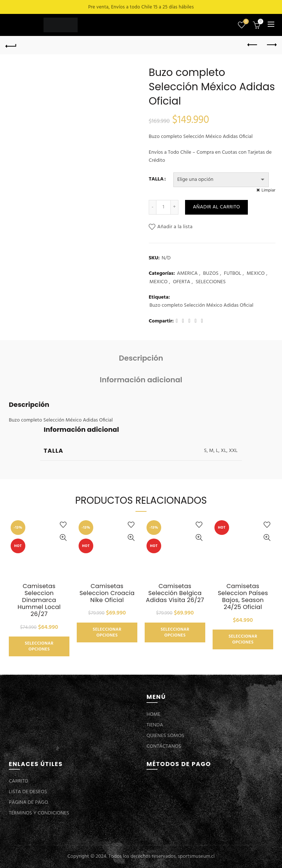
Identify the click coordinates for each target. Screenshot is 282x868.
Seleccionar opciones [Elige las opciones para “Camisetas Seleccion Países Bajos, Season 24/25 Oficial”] (243, 639)
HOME (153, 714)
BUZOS (211, 274)
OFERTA (182, 282)
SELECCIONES (211, 282)
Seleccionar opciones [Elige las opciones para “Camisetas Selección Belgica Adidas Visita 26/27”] (175, 632)
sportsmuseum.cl (196, 856)
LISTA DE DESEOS (28, 792)
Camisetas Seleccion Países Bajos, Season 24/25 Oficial (243, 597)
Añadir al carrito (216, 207)
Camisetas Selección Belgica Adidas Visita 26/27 (175, 593)
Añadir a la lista (175, 227)
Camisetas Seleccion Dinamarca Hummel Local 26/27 (39, 600)
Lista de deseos (245, 22)
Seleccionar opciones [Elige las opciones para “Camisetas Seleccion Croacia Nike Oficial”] (107, 632)
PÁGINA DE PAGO (28, 803)
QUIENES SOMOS (165, 736)
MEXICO (256, 274)
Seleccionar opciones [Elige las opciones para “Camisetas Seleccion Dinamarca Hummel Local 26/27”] (39, 646)
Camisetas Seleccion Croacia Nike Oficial (107, 593)
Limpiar (268, 190)
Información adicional (141, 380)
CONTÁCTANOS (164, 746)
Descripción (141, 358)
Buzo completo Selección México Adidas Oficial (201, 306)
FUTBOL (233, 274)
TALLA (156, 179)
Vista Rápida (63, 538)
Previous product (253, 45)
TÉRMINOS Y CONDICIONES (39, 813)
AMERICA (187, 274)
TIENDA (155, 725)
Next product (271, 45)
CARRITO (19, 781)
